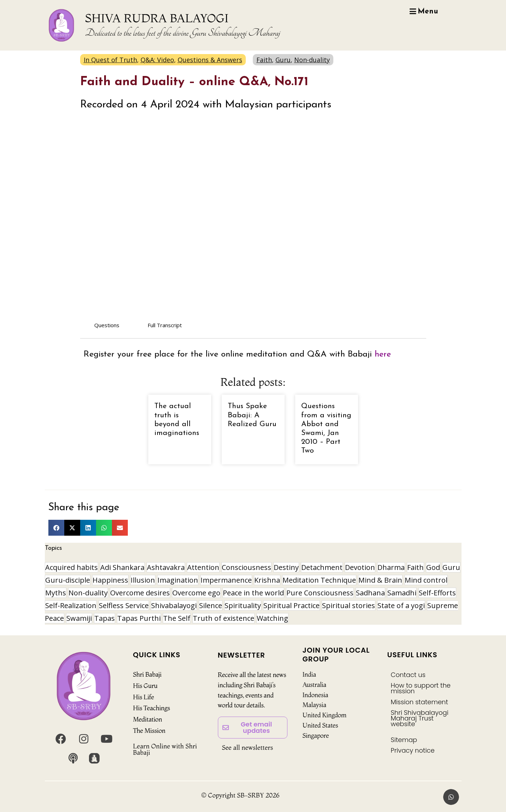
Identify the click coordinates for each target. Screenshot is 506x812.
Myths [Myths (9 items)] (56, 593)
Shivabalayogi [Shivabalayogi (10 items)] (174, 605)
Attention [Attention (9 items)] (203, 567)
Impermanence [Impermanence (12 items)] (226, 580)
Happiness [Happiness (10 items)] (110, 580)
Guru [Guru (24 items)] (451, 567)
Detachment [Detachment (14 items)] (322, 567)
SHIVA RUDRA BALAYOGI (157, 18)
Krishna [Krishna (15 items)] (267, 580)
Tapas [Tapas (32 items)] (105, 618)
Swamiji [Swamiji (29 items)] (79, 618)
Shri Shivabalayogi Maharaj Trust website (420, 718)
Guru (283, 60)
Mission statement (419, 702)
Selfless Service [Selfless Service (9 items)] (124, 605)
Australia (315, 685)
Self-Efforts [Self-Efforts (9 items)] (437, 593)
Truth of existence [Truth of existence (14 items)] (224, 618)
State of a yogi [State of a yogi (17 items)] (401, 605)
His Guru (145, 686)
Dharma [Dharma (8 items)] (391, 567)
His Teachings (152, 708)
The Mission (149, 731)
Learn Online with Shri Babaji (165, 749)
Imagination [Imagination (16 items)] (178, 580)
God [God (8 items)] (433, 567)
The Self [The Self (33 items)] (177, 618)
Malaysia (314, 705)
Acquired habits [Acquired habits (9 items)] (72, 567)
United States (320, 725)
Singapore (316, 735)
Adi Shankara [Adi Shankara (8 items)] (122, 567)
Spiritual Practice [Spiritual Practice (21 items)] (291, 605)
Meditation (148, 719)
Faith (264, 60)
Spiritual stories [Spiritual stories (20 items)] (349, 605)
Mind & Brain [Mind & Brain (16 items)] (380, 580)
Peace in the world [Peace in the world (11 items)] (253, 593)
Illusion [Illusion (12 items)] (143, 580)
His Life (144, 697)
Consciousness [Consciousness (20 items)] (246, 567)
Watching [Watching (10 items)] (272, 618)
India (309, 674)
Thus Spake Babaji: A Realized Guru (252, 415)
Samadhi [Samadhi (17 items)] (402, 593)
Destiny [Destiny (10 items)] (286, 567)
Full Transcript (165, 325)
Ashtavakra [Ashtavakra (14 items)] (166, 567)
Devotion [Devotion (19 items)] (360, 567)
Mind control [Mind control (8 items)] (426, 580)
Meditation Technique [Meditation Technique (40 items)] (319, 580)
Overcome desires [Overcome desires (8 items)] (140, 593)
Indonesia (315, 695)
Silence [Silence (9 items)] (211, 605)
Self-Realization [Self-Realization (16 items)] (71, 605)
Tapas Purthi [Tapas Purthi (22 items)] (139, 618)
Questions (107, 325)
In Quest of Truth (110, 60)
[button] (56, 528)
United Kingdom (325, 715)
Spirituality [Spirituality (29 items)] (243, 605)
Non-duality (312, 60)
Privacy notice (413, 750)
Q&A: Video (157, 60)
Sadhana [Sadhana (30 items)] (370, 593)
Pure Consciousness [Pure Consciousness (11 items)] (320, 593)
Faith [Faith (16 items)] (415, 567)
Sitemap (404, 740)
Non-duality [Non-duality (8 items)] (88, 593)
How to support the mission (421, 688)
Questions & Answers (210, 60)
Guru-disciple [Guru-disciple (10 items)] (68, 580)
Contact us (408, 675)
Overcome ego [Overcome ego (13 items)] (196, 593)
